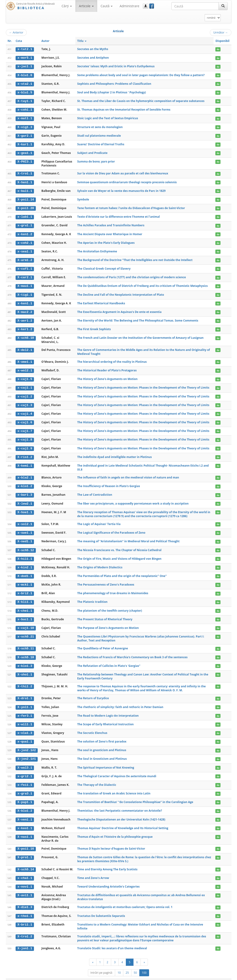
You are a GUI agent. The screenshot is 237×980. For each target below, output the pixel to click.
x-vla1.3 (25, 727)
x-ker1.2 (25, 327)
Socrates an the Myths (93, 49)
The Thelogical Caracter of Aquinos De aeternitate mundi (117, 770)
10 (119, 965)
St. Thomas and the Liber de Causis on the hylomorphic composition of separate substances (141, 100)
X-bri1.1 (25, 917)
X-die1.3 (25, 900)
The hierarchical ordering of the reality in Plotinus (112, 359)
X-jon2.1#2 (27, 744)
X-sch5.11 (26, 643)
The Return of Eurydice (93, 693)
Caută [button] (107, 6)
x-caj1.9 (25, 445)
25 (127, 965)
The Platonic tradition (92, 597)
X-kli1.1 (25, 597)
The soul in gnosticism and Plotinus (102, 744)
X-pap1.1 (25, 796)
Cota (19, 41)
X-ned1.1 (25, 537)
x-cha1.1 (25, 871)
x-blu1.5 (25, 92)
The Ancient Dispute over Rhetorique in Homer (110, 232)
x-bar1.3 (25, 491)
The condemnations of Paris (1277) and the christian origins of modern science (132, 275)
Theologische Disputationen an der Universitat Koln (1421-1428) (121, 812)
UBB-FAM (80, 976)
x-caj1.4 (25, 410)
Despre (214, 976)
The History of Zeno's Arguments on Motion (107, 376)
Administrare (129, 6)
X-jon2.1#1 (27, 753)
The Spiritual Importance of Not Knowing (106, 761)
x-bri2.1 (25, 588)
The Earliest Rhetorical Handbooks (101, 301)
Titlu (82, 41)
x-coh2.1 (25, 241)
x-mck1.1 (25, 580)
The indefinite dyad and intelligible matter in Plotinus (115, 453)
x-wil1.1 (25, 719)
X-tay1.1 (25, 101)
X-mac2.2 (25, 309)
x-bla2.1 (25, 474)
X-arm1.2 (25, 258)
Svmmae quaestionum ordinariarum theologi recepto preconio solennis (127, 181)
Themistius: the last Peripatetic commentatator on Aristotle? (120, 804)
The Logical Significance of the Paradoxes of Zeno (111, 528)
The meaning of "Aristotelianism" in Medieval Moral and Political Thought (128, 537)
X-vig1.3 (25, 126)
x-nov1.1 (25, 879)
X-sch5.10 (26, 335)
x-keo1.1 (25, 821)
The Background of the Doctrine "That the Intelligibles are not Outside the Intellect (135, 258)
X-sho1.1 (25, 669)
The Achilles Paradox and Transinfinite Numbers (111, 224)
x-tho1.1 (25, 909)
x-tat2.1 (25, 49)
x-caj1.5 (25, 376)
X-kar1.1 (25, 143)
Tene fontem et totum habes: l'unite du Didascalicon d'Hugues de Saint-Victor (131, 207)
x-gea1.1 (25, 152)
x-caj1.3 (25, 402)
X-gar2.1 (25, 135)
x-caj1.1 (25, 385)
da (218, 49)
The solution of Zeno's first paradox (102, 735)
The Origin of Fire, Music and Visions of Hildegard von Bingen (119, 554)
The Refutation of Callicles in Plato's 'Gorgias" (109, 660)
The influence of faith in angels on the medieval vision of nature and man (128, 474)
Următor (220, 32)
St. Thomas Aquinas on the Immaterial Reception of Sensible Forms (124, 109)
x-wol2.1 (25, 368)
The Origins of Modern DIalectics (100, 563)
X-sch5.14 (26, 862)
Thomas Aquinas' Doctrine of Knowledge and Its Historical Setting (123, 821)
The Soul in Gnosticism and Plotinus (102, 753)
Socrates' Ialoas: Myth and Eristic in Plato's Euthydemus (116, 66)
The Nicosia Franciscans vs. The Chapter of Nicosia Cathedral (119, 545)
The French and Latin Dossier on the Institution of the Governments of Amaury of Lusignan (140, 335)
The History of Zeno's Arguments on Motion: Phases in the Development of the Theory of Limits (143, 385)
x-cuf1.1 (25, 267)
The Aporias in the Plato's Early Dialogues (106, 241)
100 (144, 965)
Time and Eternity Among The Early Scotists (107, 862)
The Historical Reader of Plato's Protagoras (107, 368)
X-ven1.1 (25, 813)
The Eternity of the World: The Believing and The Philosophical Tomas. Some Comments (138, 318)
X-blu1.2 (25, 804)
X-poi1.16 (26, 842)
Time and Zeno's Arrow (93, 871)
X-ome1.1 (25, 359)
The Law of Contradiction (95, 491)
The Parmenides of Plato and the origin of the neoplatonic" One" (122, 571)
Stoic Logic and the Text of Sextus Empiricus (108, 117)
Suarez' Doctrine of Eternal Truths (101, 143)
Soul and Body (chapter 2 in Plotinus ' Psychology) (112, 92)
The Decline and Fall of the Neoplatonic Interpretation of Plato (121, 292)
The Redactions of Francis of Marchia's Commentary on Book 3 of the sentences (132, 652)
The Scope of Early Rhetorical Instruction (105, 718)
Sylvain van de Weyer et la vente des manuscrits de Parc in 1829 (121, 189)
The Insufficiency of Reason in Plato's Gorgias (109, 482)
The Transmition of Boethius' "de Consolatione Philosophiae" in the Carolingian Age (135, 795)
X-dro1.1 (25, 693)
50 (135, 965)
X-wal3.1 (25, 761)
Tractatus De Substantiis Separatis (101, 908)
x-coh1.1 (25, 109)
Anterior (16, 32)
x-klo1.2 (25, 482)
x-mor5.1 (25, 58)
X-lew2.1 (25, 499)
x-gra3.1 (25, 787)
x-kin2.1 (25, 563)
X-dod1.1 (25, 571)
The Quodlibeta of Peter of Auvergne (103, 643)
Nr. (10, 41)
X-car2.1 (25, 275)
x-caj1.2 (25, 393)
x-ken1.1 (25, 301)
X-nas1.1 (25, 830)
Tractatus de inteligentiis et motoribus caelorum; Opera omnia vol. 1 (125, 900)
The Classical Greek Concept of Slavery (104, 266)
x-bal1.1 (25, 190)
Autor (45, 41)
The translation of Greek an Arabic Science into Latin (114, 787)
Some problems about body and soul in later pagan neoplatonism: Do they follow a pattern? (141, 75)
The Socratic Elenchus (92, 727)
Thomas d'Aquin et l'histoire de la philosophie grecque (115, 830)
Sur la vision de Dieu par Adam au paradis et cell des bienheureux (123, 172)
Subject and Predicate (92, 152)
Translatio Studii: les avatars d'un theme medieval (112, 941)
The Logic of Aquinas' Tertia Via (99, 520)
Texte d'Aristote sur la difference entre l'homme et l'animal (118, 215)
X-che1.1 (25, 606)
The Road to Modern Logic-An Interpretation (108, 710)
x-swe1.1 (25, 529)
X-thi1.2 (25, 681)
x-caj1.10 (26, 623)
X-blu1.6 (25, 75)
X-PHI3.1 (25, 160)
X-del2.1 (25, 347)
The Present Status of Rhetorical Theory (105, 614)
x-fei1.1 (25, 778)
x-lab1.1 (25, 215)
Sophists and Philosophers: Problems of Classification (114, 83)
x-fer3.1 (25, 710)
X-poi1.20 (26, 207)
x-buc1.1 (25, 614)
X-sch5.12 (26, 546)
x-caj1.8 (25, 436)
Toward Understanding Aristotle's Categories (108, 879)
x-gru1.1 (25, 224)
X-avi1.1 (25, 888)
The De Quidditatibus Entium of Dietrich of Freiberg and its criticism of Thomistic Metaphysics (142, 284)
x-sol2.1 (25, 520)
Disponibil (222, 41)
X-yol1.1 (25, 701)
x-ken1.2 (25, 232)
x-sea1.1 (25, 250)
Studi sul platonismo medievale (99, 135)
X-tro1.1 (25, 173)
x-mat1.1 (25, 118)
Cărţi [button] (67, 6)
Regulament (186, 976)
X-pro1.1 (25, 850)
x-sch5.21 (26, 631)
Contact (202, 976)
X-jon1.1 (25, 941)
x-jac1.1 (25, 66)
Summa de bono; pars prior (96, 160)
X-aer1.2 (25, 318)
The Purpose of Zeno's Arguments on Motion (108, 622)
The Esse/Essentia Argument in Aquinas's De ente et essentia (119, 309)
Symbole (83, 198)
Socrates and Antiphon (93, 58)
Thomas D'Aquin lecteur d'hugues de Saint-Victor (111, 842)
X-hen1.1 (25, 181)
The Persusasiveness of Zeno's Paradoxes (106, 580)
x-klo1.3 (25, 660)
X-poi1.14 (26, 198)
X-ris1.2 (25, 453)
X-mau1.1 (25, 284)
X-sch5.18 (26, 652)
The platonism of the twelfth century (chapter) (110, 605)
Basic (225, 976)
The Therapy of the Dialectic (97, 778)
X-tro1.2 (25, 929)
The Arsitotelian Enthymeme (97, 249)
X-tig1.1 (25, 292)
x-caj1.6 (25, 419)
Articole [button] (86, 6)
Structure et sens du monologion (100, 126)
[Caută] (223, 6)
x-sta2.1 (25, 83)
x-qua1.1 (25, 736)
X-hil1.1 (25, 554)
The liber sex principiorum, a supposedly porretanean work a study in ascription (133, 499)
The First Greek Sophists (94, 327)
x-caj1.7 (25, 427)
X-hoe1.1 (25, 508)
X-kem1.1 (25, 462)
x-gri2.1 (25, 770)
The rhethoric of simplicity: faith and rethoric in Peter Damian (120, 701)
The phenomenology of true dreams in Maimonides (113, 588)
